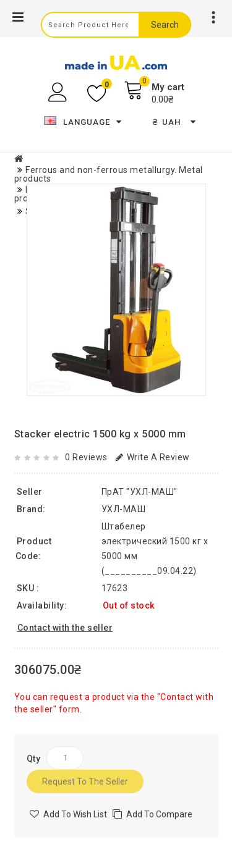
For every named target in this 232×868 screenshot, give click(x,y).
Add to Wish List (75, 814)
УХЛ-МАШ (124, 509)
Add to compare (159, 814)
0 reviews (86, 457)
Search (165, 25)
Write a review (153, 457)
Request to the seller (85, 782)
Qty (34, 759)
